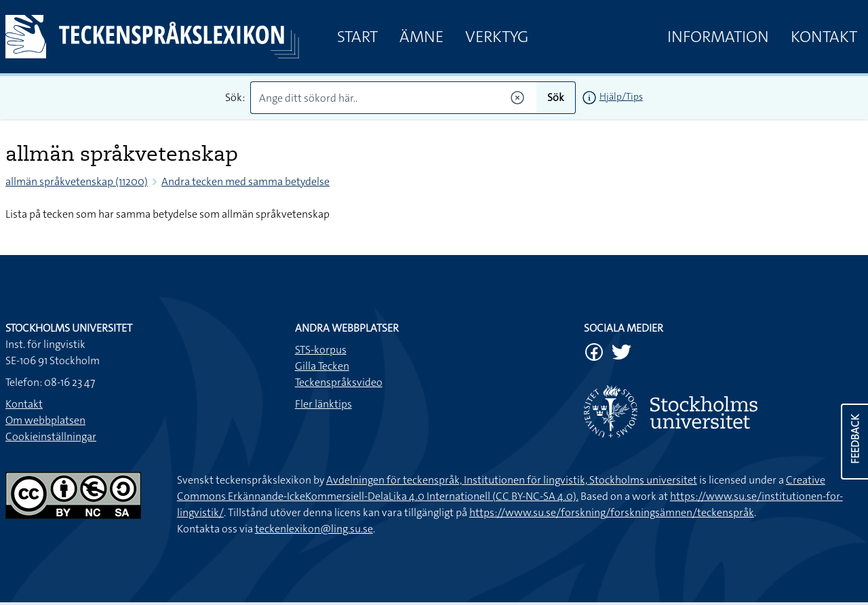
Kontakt (824, 37)
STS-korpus (321, 350)
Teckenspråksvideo (339, 382)
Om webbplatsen (45, 420)
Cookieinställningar (51, 436)
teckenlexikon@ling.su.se (314, 529)
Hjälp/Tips (621, 96)
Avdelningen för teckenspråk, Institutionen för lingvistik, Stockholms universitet (512, 480)
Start (357, 37)
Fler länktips (323, 404)
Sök (556, 97)
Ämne (421, 37)
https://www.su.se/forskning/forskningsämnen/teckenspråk (612, 512)
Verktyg (497, 37)
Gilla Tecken (322, 366)
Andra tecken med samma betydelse (245, 181)
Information (718, 37)
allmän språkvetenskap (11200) (77, 181)
